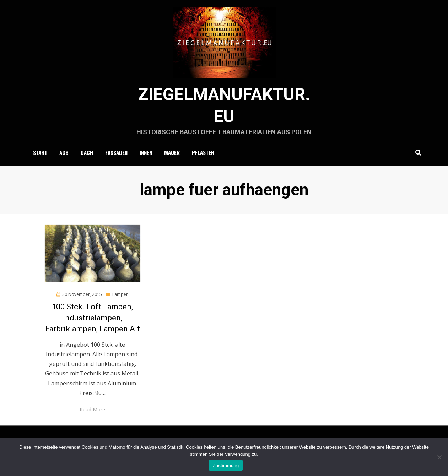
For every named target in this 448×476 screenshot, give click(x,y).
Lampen (120, 294)
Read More (92, 409)
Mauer (172, 152)
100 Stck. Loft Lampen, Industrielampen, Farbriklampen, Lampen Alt (93, 318)
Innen (146, 152)
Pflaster (203, 152)
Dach (87, 152)
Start (40, 152)
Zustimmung (226, 466)
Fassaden (116, 152)
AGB (64, 152)
